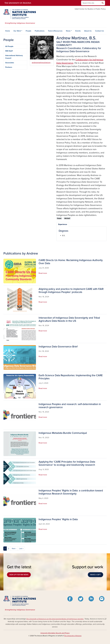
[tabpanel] (82, 233)
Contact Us (100, 31)
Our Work (17, 31)
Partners (9, 67)
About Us (88, 31)
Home (8, 31)
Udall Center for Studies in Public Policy (90, 9)
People (28, 31)
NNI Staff (9, 51)
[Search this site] (91, 3)
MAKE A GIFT (95, 575)
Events (78, 31)
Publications (40, 31)
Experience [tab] (63, 224)
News (68, 31)
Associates (10, 63)
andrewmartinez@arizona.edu (43, 63)
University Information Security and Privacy (55, 633)
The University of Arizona (73, 636)
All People (9, 46)
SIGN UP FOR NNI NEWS (19, 575)
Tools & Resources (55, 31)
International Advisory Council (14, 57)
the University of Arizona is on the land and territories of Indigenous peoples (55, 619)
